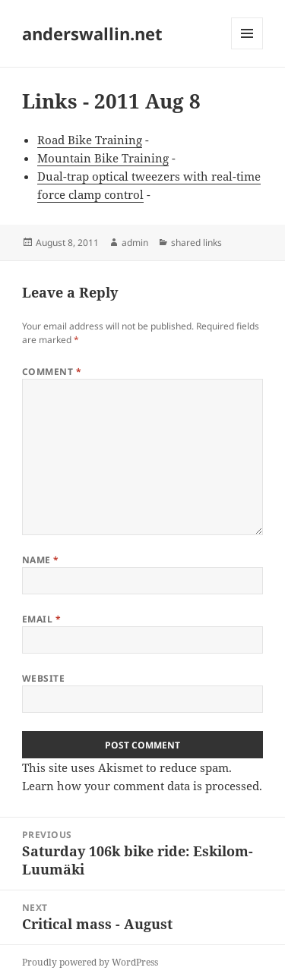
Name (41, 560)
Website (43, 678)
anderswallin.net (92, 33)
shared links (196, 243)
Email (41, 619)
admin (135, 243)
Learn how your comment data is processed (141, 786)
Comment (52, 372)
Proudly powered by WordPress (90, 962)
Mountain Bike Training (103, 158)
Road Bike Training (90, 140)
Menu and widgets (247, 49)
